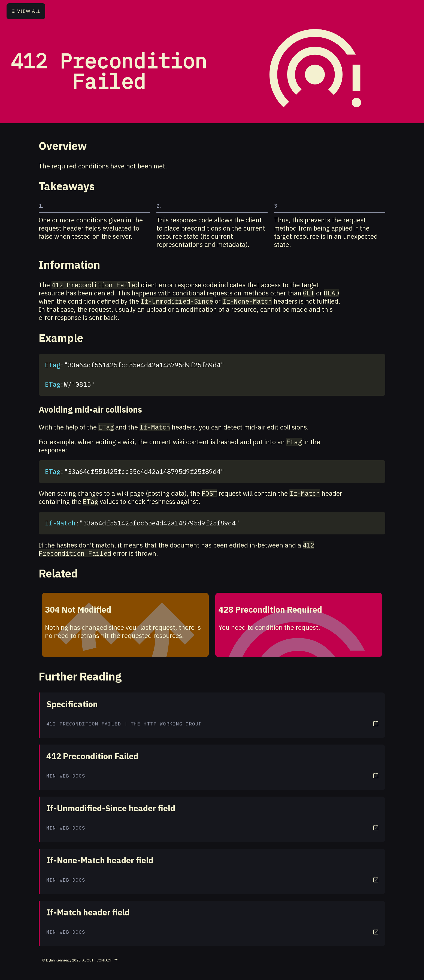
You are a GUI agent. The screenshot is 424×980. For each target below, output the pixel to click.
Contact (104, 960)
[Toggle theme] (116, 960)
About (88, 960)
